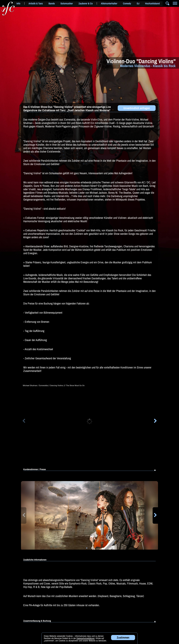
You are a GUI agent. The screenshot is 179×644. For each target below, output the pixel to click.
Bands (52, 3)
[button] (24, 421)
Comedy (127, 3)
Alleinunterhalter (109, 3)
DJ (138, 3)
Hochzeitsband (152, 3)
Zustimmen (123, 640)
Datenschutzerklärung (86, 640)
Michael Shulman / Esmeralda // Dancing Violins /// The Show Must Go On (54, 386)
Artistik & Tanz (36, 3)
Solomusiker (67, 3)
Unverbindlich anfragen (137, 108)
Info (18, 3)
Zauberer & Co (86, 3)
